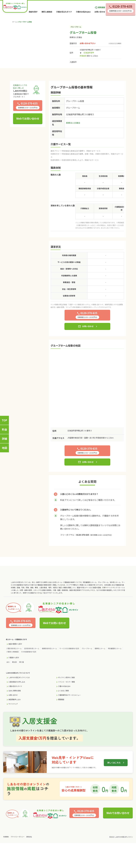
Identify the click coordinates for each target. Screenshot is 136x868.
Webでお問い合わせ (28, 119)
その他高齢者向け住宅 (29, 652)
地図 (5, 448)
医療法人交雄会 (76, 37)
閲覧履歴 (100, 7)
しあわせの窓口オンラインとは (19, 677)
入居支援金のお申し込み (17, 682)
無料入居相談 (47, 12)
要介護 (22, 662)
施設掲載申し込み (15, 699)
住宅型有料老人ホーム (32, 648)
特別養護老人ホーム (115, 648)
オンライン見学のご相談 (66, 677)
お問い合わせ (100, 12)
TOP (4, 420)
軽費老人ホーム (100, 648)
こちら (89, 500)
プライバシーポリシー (18, 837)
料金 (5, 429)
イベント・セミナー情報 (66, 682)
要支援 (14, 662)
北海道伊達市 (89, 53)
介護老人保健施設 (13, 652)
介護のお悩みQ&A (83, 12)
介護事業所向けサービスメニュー (69, 695)
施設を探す (33, 12)
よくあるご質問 (63, 691)
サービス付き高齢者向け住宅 (69, 648)
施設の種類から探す (15, 644)
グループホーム (87, 648)
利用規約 (6, 837)
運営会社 (29, 837)
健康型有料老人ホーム (49, 648)
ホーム (15, 22)
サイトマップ (13, 704)
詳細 (5, 439)
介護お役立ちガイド (64, 12)
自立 (8, 662)
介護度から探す (14, 657)
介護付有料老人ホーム (14, 648)
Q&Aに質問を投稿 (15, 691)
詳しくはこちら (114, 763)
